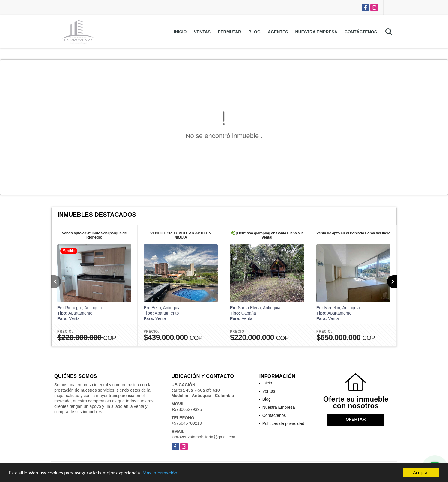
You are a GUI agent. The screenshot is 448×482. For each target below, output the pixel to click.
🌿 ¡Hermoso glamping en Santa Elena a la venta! (267, 235)
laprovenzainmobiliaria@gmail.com (204, 437)
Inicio (180, 32)
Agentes (278, 32)
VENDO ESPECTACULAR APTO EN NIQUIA (181, 235)
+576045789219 (187, 423)
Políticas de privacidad (283, 423)
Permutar (229, 32)
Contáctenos (361, 32)
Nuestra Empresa (316, 32)
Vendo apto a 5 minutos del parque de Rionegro (94, 235)
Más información (160, 473)
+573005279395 (187, 409)
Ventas (202, 32)
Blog (254, 32)
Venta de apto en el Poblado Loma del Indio (353, 233)
